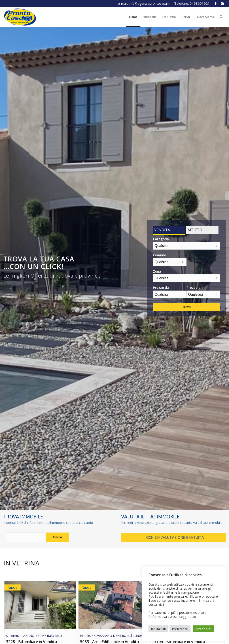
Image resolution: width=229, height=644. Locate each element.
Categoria (161, 239)
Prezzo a (193, 287)
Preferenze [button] (180, 629)
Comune (160, 255)
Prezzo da (161, 287)
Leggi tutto (188, 616)
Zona (157, 271)
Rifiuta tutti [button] (158, 629)
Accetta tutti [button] (203, 629)
